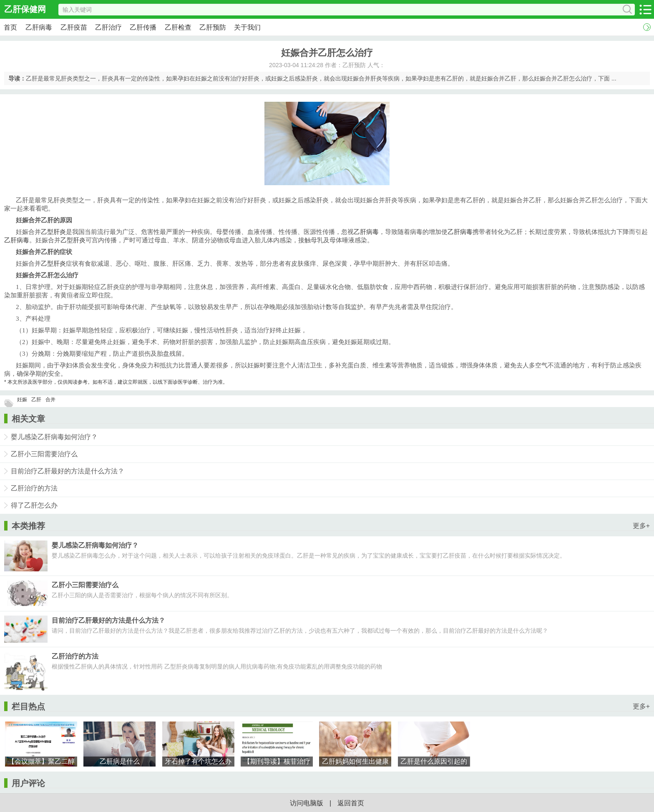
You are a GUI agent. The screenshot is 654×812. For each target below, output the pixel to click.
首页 (10, 27)
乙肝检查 (178, 27)
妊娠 (22, 400)
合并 (50, 400)
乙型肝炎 (53, 232)
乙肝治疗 (108, 27)
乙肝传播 (143, 27)
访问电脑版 (307, 803)
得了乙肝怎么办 (34, 505)
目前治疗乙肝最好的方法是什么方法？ (68, 471)
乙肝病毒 (39, 27)
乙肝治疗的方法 (34, 488)
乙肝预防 (213, 27)
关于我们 (247, 27)
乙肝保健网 (25, 9)
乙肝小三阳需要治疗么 (44, 454)
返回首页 (351, 803)
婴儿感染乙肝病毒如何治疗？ (54, 437)
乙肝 (36, 400)
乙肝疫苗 (74, 27)
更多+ (641, 526)
